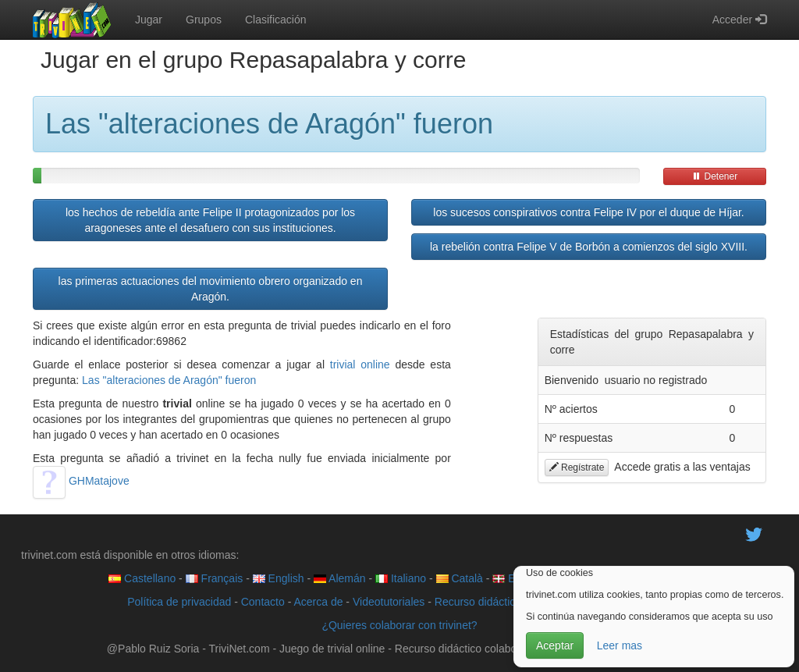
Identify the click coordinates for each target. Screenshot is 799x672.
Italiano (401, 578)
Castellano (142, 578)
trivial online (360, 364)
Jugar (149, 20)
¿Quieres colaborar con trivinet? (399, 625)
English (279, 578)
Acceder (739, 20)
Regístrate (577, 468)
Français (215, 578)
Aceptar (555, 645)
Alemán (340, 578)
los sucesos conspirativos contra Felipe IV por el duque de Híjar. (588, 212)
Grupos (204, 20)
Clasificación (276, 20)
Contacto (263, 602)
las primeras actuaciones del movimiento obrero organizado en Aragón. (211, 289)
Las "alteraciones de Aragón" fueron (169, 380)
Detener (715, 176)
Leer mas (620, 645)
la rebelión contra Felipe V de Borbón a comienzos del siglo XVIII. (589, 247)
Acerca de (318, 602)
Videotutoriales (389, 602)
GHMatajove (81, 481)
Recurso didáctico (478, 602)
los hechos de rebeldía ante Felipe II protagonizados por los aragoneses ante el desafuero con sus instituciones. (210, 220)
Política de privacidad (179, 602)
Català (460, 578)
